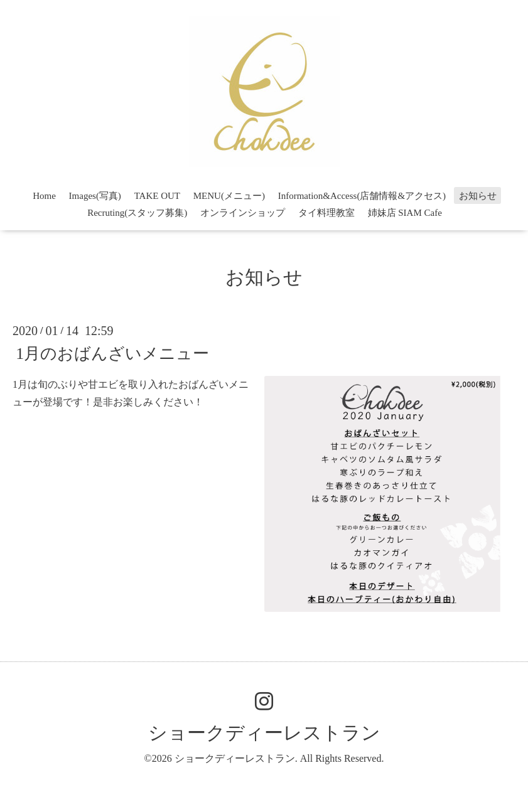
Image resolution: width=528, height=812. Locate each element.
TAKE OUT (157, 196)
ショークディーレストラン (264, 733)
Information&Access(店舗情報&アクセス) (362, 196)
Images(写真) (95, 196)
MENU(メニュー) (229, 196)
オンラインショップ (243, 213)
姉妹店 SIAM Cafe (405, 213)
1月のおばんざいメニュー (112, 353)
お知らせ (478, 196)
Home (44, 196)
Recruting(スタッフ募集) (137, 213)
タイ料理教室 (326, 213)
